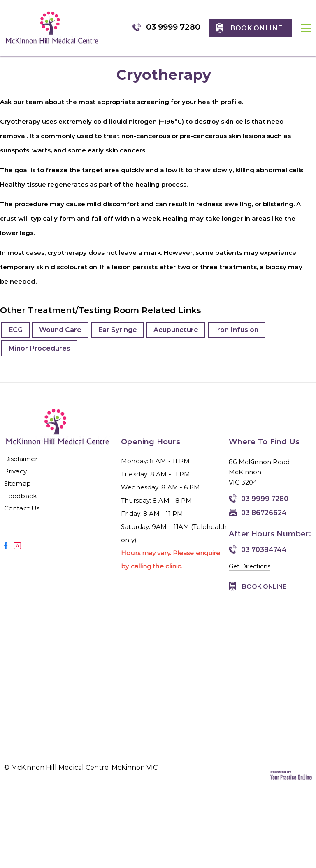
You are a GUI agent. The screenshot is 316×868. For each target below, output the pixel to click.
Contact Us (22, 508)
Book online (256, 28)
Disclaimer (21, 459)
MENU (306, 34)
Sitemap (17, 484)
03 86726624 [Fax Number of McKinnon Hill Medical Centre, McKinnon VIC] (264, 513)
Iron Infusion (237, 330)
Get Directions (250, 566)
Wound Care (60, 330)
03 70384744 (264, 550)
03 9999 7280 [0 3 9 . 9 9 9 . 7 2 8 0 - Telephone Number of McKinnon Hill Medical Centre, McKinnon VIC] (173, 27)
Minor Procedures (39, 348)
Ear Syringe (117, 330)
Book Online (264, 586)
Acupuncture (176, 330)
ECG (15, 330)
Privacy (15, 471)
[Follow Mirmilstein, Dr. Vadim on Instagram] (17, 546)
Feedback (20, 496)
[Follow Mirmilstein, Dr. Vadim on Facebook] (6, 546)
